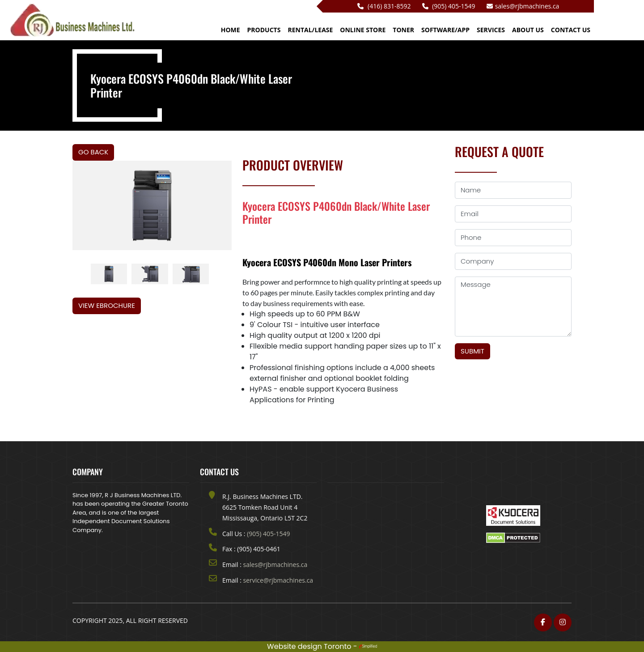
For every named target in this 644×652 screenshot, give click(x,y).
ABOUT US (528, 30)
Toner (403, 30)
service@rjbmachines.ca (278, 580)
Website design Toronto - (322, 646)
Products (264, 30)
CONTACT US (571, 30)
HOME (231, 30)
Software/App (445, 30)
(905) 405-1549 (449, 6)
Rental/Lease (310, 30)
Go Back (93, 152)
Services (491, 30)
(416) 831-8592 (384, 6)
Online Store (363, 30)
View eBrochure (107, 305)
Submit (472, 351)
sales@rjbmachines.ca (523, 6)
